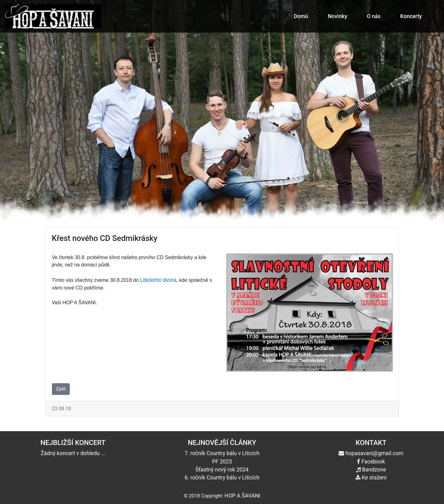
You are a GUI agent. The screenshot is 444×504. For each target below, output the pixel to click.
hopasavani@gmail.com (371, 453)
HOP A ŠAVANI (243, 496)
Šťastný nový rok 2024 (222, 470)
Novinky (338, 16)
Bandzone (371, 470)
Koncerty (411, 16)
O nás (374, 16)
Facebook (371, 462)
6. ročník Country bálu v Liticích (222, 478)
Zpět (61, 389)
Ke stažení (371, 478)
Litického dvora (158, 280)
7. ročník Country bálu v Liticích (222, 453)
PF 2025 (222, 462)
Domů (301, 16)
